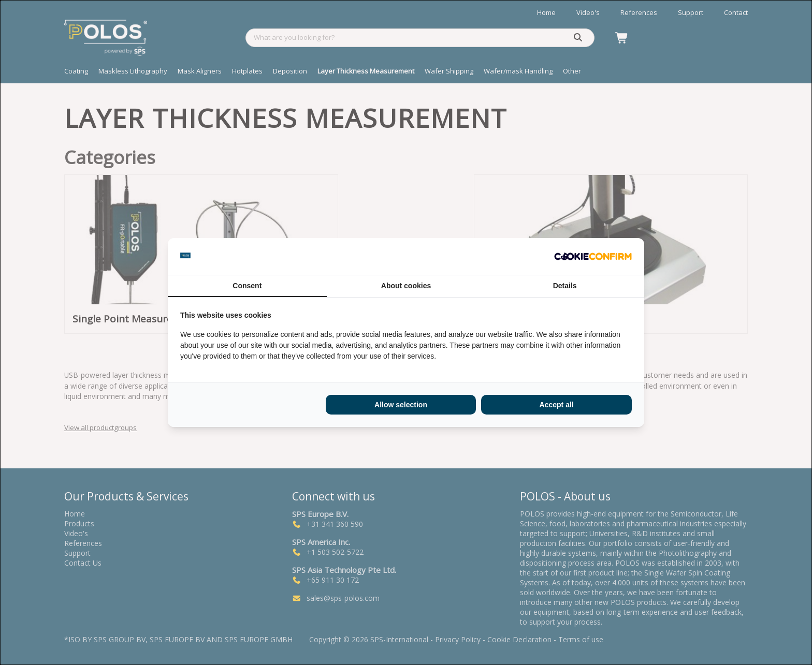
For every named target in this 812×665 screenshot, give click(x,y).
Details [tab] (565, 286)
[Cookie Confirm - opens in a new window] (593, 257)
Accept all (557, 405)
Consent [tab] (247, 286)
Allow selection (401, 405)
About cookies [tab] (406, 286)
